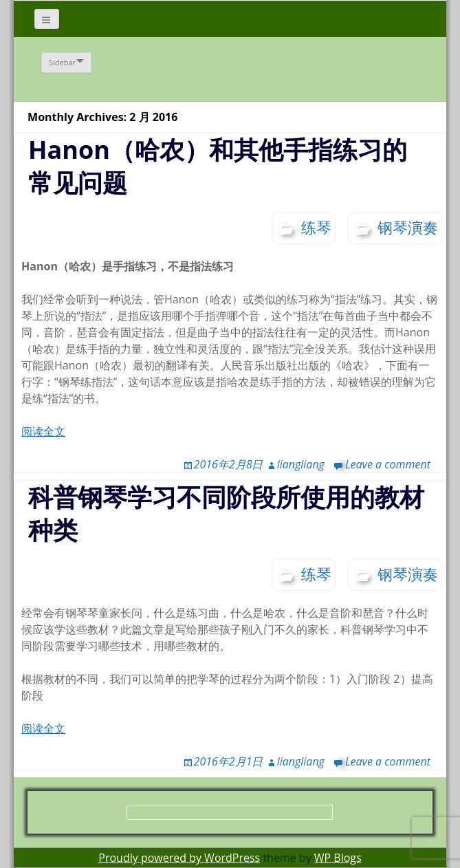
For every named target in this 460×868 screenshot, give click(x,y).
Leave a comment (388, 464)
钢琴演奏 (408, 227)
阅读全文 (43, 431)
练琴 (316, 227)
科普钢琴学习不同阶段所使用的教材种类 (226, 513)
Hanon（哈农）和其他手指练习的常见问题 (218, 166)
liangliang (301, 464)
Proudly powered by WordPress (179, 858)
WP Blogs (338, 858)
